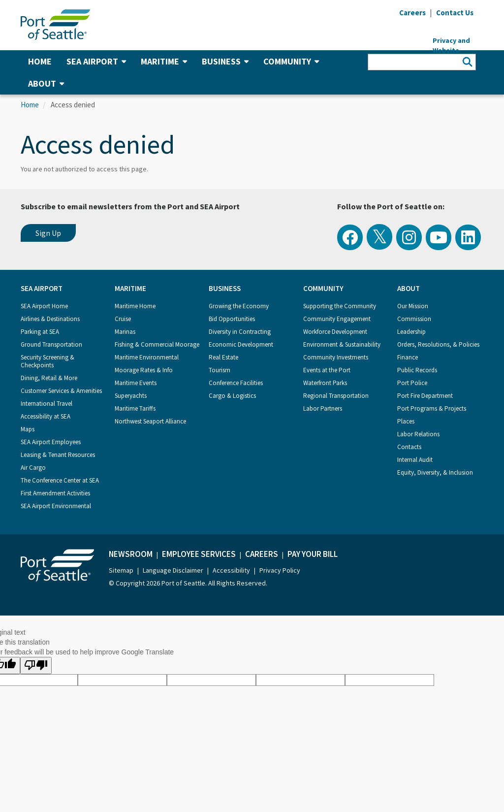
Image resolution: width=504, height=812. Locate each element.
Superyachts (131, 396)
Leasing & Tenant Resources (58, 455)
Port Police (412, 383)
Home (40, 61)
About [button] (46, 83)
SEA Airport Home (44, 306)
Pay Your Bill (313, 554)
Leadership (411, 332)
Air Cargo (33, 468)
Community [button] (291, 61)
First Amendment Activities (55, 493)
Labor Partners (323, 408)
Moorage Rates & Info (144, 370)
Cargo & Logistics (232, 396)
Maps (28, 429)
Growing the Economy (239, 306)
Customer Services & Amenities (61, 391)
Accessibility (231, 570)
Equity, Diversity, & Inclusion (435, 472)
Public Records (417, 370)
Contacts (409, 447)
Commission (414, 319)
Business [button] (225, 61)
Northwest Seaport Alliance (150, 421)
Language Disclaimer (173, 570)
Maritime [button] (164, 61)
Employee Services (199, 554)
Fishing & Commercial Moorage (157, 344)
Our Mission (413, 306)
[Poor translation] (36, 666)
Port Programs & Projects (432, 408)
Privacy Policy (280, 570)
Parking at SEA (40, 332)
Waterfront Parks (325, 383)
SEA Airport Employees (51, 442)
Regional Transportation (336, 396)
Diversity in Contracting (240, 332)
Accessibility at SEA (46, 416)
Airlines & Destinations (50, 319)
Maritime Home (135, 306)
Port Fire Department (425, 396)
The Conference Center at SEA (60, 480)
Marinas (125, 332)
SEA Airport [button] (96, 61)
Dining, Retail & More (49, 378)
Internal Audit (415, 460)
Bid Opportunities (232, 319)
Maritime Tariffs (135, 408)
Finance (408, 357)
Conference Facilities (236, 383)
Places (406, 421)
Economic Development (241, 344)
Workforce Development (335, 332)
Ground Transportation (51, 344)
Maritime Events (136, 383)
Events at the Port (327, 370)
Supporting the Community (340, 306)
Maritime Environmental (147, 357)
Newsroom (131, 554)
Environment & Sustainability (342, 344)
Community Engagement (337, 319)
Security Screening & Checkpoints (47, 361)
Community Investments (336, 357)
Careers (262, 554)
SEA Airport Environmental (56, 506)
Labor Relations (418, 434)
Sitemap (121, 570)
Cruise (123, 319)
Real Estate (223, 357)
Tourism (220, 370)
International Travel (47, 404)
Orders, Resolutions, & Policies (438, 344)
